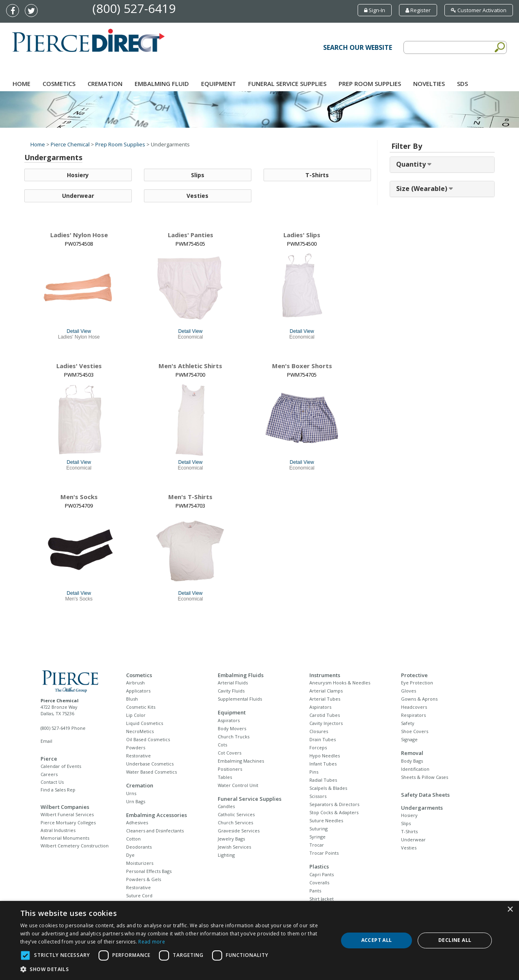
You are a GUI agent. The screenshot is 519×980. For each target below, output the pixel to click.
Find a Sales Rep (58, 790)
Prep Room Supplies (370, 84)
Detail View (79, 331)
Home (21, 84)
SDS (462, 84)
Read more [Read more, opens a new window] (152, 942)
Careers (49, 774)
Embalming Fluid (162, 84)
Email (46, 741)
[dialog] (259, 940)
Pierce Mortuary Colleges (68, 822)
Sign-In (375, 10)
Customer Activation (479, 10)
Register (418, 10)
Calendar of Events (61, 766)
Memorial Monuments (65, 838)
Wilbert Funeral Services (67, 814)
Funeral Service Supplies (287, 84)
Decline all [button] (455, 940)
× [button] (510, 910)
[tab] (442, 165)
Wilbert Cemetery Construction (75, 846)
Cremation (105, 84)
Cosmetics (59, 84)
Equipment (219, 84)
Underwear (78, 196)
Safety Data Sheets (425, 795)
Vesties (197, 196)
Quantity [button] (412, 164)
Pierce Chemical (70, 144)
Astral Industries (58, 830)
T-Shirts (317, 175)
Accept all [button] (377, 940)
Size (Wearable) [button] (422, 189)
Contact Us (52, 782)
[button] (175, 969)
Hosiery (78, 175)
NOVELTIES (429, 84)
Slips (198, 175)
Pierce (49, 759)
